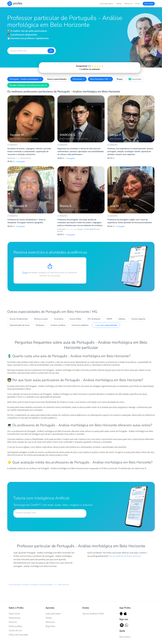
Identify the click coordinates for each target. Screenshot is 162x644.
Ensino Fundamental (19, 319)
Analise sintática (58, 325)
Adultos (122, 319)
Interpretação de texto (20, 325)
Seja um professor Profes (93, 614)
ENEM (109, 319)
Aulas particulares (107, 4)
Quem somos (14, 614)
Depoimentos (15, 618)
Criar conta (149, 4)
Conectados (135, 79)
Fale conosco (125, 637)
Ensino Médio (75, 319)
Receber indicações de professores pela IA (28, 85)
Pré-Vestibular (94, 319)
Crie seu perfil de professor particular (125, 556)
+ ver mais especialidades (106, 325)
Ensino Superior (139, 319)
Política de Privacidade (18, 635)
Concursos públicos (80, 325)
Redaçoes (40, 325)
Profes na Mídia (15, 626)
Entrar (137, 4)
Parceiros (13, 622)
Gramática (59, 319)
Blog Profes (50, 626)
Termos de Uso (15, 630)
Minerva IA (128, 4)
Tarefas (119, 4)
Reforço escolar (41, 319)
